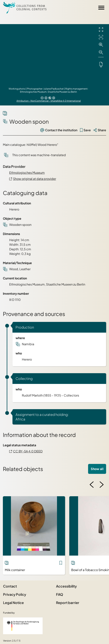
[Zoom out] (101, 52)
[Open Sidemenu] (101, 8)
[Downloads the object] (101, 64)
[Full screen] (101, 29)
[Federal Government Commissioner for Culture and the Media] (23, 626)
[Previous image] (92, 485)
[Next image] (102, 485)
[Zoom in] (101, 45)
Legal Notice (13, 603)
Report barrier (68, 603)
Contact (10, 586)
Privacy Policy (15, 594)
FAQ (60, 594)
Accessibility (66, 586)
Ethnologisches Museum (27, 173)
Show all (97, 469)
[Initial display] (101, 37)
